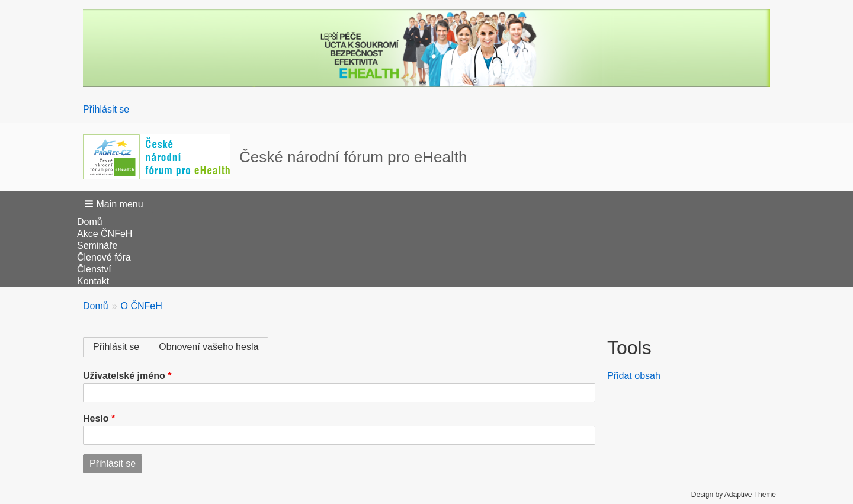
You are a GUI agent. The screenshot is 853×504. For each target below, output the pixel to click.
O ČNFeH (142, 306)
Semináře (97, 245)
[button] (115, 204)
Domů (90, 222)
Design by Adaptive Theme (734, 495)
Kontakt (93, 281)
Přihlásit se (106, 109)
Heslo (96, 418)
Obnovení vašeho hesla (209, 347)
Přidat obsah (634, 376)
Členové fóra (104, 257)
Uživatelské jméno (124, 376)
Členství (94, 269)
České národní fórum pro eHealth (353, 157)
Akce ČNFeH (105, 234)
